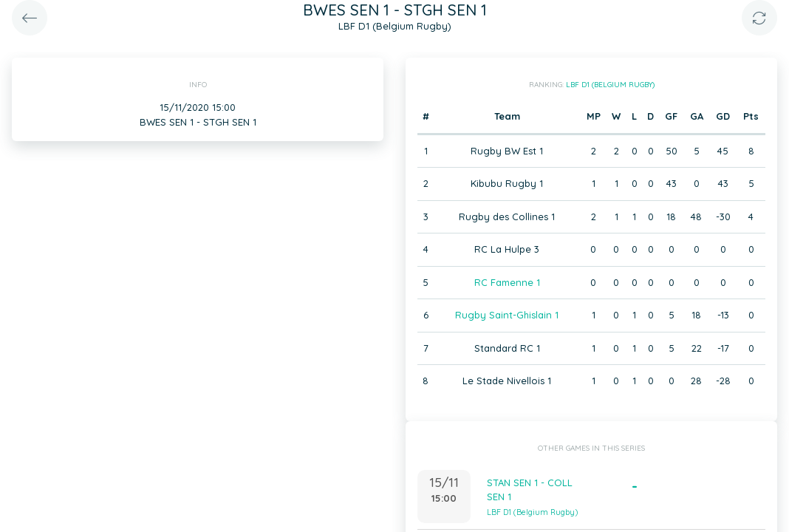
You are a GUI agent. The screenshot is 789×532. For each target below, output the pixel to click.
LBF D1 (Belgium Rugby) (610, 85)
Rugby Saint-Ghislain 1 (507, 315)
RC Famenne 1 (507, 282)
